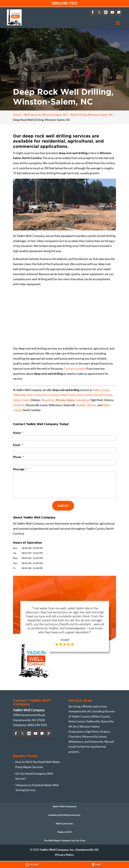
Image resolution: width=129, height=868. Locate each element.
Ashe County (34, 395)
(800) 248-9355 (64, 3)
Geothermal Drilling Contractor (64, 815)
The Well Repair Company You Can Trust (65, 840)
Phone (18, 457)
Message (20, 469)
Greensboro (82, 400)
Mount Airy (48, 400)
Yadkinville (19, 395)
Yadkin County (101, 390)
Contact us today (75, 368)
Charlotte (19, 405)
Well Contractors (64, 823)
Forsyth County (103, 395)
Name (18, 433)
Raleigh (81, 405)
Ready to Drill (65, 832)
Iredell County (68, 395)
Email (18, 445)
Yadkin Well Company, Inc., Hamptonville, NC (69, 850)
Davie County (85, 395)
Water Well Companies (64, 806)
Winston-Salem (65, 400)
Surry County (51, 395)
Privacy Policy (64, 855)
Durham (91, 405)
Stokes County (21, 400)
